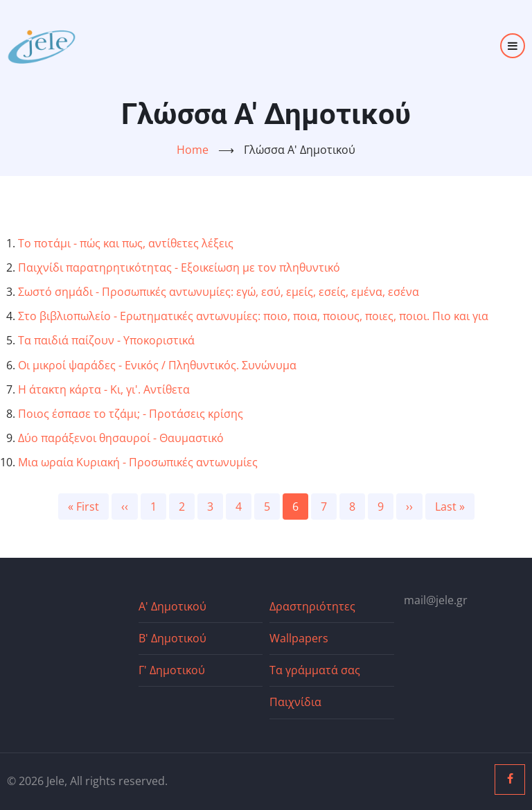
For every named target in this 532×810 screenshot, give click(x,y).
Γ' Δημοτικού (172, 670)
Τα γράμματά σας (315, 670)
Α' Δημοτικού (172, 606)
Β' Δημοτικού (172, 638)
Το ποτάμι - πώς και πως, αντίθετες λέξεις (126, 243)
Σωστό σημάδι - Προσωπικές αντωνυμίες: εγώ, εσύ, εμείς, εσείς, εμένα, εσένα (219, 292)
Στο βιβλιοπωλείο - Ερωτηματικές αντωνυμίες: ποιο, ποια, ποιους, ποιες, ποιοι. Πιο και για (253, 316)
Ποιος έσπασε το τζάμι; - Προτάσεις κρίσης (131, 414)
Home (193, 150)
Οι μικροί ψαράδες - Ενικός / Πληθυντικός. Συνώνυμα (157, 365)
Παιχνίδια (295, 702)
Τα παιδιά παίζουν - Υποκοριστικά (106, 340)
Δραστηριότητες (312, 606)
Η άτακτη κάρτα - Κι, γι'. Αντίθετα (104, 389)
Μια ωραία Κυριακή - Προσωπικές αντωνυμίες (138, 462)
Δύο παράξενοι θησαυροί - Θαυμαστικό (121, 438)
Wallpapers (299, 638)
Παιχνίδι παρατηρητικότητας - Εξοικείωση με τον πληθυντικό (179, 267)
